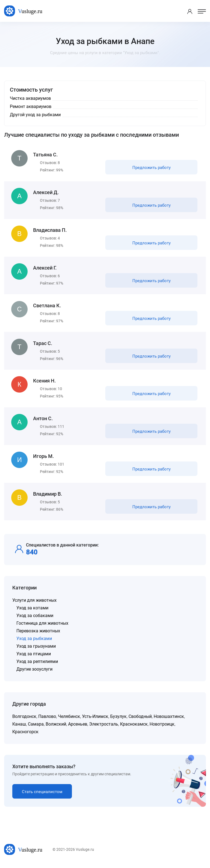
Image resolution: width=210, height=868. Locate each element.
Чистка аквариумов (30, 98)
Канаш (19, 727)
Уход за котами (32, 611)
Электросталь (104, 727)
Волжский (56, 727)
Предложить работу (151, 168)
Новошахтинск (169, 720)
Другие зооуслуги (34, 672)
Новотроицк (162, 727)
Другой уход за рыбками (35, 115)
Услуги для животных (34, 603)
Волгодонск (24, 720)
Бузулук (118, 720)
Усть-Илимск (95, 720)
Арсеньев (78, 727)
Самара (36, 727)
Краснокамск (134, 727)
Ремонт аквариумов (31, 106)
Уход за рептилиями (37, 665)
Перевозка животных (38, 634)
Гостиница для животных (42, 626)
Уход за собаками (35, 619)
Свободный (140, 720)
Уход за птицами (34, 657)
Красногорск (25, 735)
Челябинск (69, 720)
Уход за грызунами (36, 649)
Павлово (47, 720)
